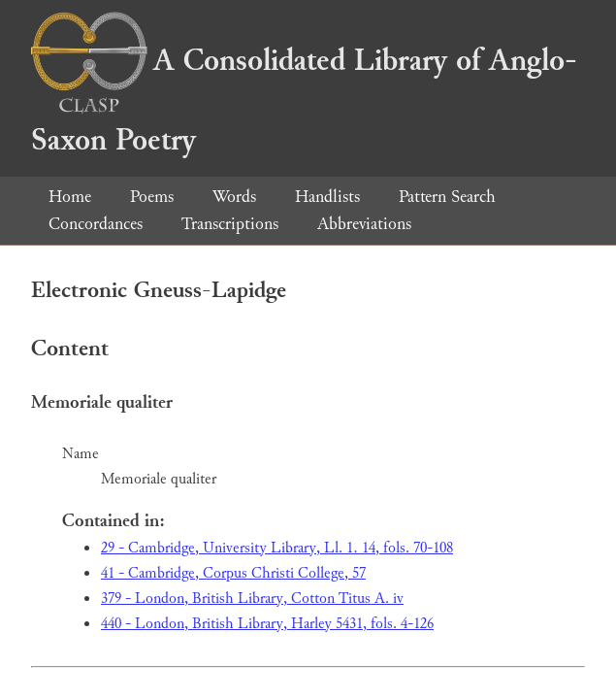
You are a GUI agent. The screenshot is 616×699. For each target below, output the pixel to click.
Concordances (96, 224)
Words (234, 197)
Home (70, 197)
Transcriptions (230, 224)
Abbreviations (364, 224)
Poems (152, 197)
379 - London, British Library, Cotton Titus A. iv (252, 599)
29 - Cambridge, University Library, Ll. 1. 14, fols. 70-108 (277, 548)
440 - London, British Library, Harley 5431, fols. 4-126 (267, 624)
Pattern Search (447, 197)
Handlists (327, 197)
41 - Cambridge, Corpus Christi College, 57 (233, 573)
